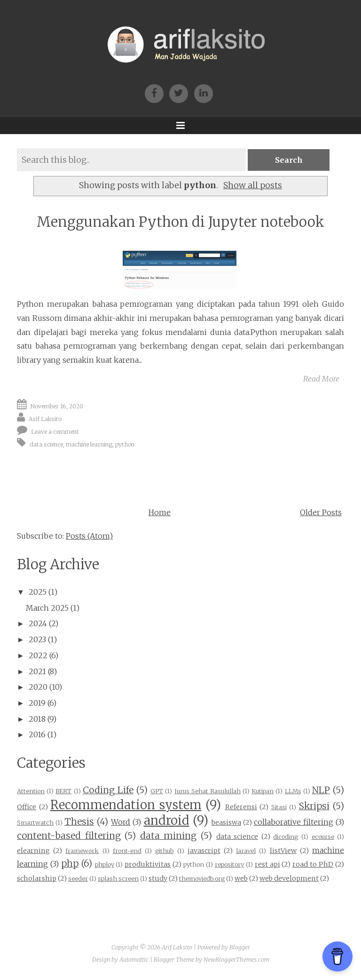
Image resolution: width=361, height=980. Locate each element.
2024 (38, 623)
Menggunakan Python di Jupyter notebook (180, 222)
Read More (321, 379)
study (158, 878)
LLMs (293, 791)
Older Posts (321, 512)
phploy (105, 864)
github (164, 851)
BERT (63, 791)
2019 (37, 703)
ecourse (323, 837)
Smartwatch (35, 822)
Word (121, 822)
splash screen (118, 878)
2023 (37, 639)
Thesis (79, 821)
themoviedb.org (202, 878)
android (167, 821)
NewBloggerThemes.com (236, 960)
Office (27, 807)
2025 (38, 592)
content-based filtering (69, 836)
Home (160, 512)
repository (229, 864)
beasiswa (226, 822)
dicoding (286, 837)
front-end (127, 851)
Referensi (241, 807)
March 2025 (47, 608)
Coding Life (108, 790)
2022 (38, 655)
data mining (169, 836)
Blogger (240, 947)
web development (289, 878)
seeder (78, 878)
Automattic (134, 960)
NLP (321, 790)
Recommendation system (126, 805)
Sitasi (279, 807)
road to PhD (313, 864)
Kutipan (263, 791)
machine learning (89, 444)
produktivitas (148, 864)
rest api (267, 864)
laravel (246, 851)
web (241, 878)
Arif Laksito (45, 419)
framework (82, 851)
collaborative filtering (294, 822)
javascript (204, 851)
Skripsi (314, 806)
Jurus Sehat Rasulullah (208, 791)
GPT (157, 791)
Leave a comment (55, 432)
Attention (31, 791)
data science (46, 444)
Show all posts (253, 185)
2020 (38, 687)
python (125, 444)
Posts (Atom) (89, 536)
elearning (33, 851)
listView (283, 851)
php (70, 863)
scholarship (37, 878)
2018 (37, 719)
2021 (37, 671)
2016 (37, 734)
